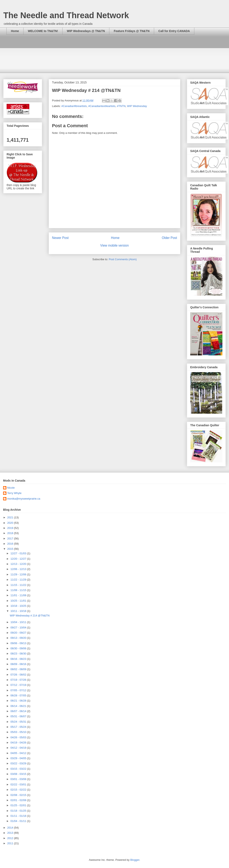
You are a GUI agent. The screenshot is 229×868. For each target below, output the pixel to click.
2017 (11, 538)
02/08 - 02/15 (19, 795)
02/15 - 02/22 (19, 790)
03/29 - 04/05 (19, 758)
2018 (11, 533)
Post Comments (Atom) (123, 259)
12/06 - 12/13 (19, 569)
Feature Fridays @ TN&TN (132, 31)
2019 (11, 528)
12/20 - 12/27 (19, 559)
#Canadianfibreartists (74, 106)
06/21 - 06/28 (19, 701)
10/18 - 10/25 (19, 606)
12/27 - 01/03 (19, 553)
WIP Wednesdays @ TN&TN (86, 31)
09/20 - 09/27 (19, 633)
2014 (11, 828)
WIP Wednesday (137, 106)
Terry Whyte (14, 493)
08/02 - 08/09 (19, 669)
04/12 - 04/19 (19, 748)
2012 (11, 838)
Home (15, 31)
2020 (11, 523)
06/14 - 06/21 (19, 706)
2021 (11, 517)
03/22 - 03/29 (19, 763)
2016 (11, 544)
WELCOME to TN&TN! (43, 31)
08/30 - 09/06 (19, 648)
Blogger (135, 860)
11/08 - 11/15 (19, 590)
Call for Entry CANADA (174, 31)
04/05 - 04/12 (19, 753)
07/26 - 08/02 (19, 675)
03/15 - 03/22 (19, 769)
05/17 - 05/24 (19, 727)
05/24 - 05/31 (19, 722)
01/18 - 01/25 (19, 811)
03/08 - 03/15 (19, 774)
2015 (11, 549)
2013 (11, 833)
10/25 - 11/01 (19, 601)
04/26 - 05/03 (19, 737)
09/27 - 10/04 (19, 628)
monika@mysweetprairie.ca (24, 499)
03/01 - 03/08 (19, 779)
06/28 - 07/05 (19, 695)
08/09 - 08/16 (19, 664)
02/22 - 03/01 (19, 784)
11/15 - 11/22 (19, 585)
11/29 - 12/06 (19, 574)
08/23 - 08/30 (19, 654)
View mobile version (114, 245)
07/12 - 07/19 (19, 685)
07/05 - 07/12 (19, 690)
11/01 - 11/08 (19, 595)
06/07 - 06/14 (19, 711)
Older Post (169, 238)
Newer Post (60, 238)
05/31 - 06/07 (19, 716)
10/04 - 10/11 (19, 622)
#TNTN (121, 106)
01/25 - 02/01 (19, 805)
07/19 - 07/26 (19, 680)
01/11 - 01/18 (19, 816)
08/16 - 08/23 (19, 659)
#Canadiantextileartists (102, 106)
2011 (11, 843)
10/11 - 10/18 (19, 611)
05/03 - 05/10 (19, 732)
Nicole (11, 488)
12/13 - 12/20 (19, 564)
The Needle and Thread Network (66, 15)
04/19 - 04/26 (19, 743)
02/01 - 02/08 (19, 800)
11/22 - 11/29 (19, 580)
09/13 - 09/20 (19, 638)
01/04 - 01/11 (19, 821)
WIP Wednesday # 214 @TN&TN (30, 616)
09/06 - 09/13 (19, 643)
